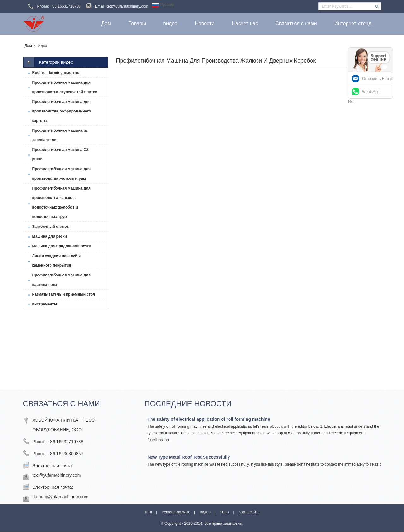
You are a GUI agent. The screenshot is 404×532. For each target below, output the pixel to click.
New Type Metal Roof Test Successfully (189, 457)
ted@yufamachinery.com (57, 475)
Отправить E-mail (377, 79)
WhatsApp (371, 92)
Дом (28, 46)
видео (42, 46)
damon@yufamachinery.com (60, 497)
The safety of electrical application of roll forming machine (209, 419)
